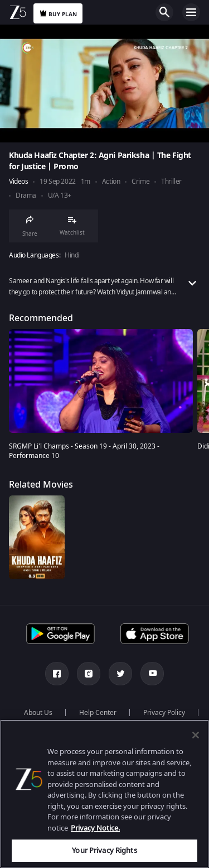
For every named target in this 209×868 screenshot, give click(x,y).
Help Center (98, 713)
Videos (18, 182)
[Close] (196, 735)
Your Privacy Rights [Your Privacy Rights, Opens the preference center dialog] (104, 850)
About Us (38, 713)
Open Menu (191, 12)
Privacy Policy (164, 713)
